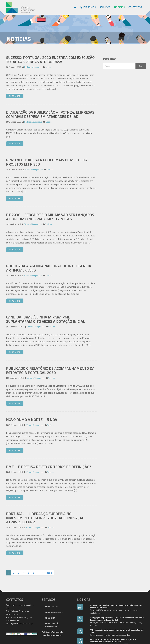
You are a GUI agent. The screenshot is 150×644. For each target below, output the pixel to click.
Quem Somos (88, 7)
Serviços (105, 7)
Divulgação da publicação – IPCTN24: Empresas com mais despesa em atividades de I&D (50, 112)
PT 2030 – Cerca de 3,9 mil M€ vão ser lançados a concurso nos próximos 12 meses (50, 214)
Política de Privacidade (52, 629)
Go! (141, 63)
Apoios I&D (50, 615)
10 (80, 629)
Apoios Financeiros (54, 610)
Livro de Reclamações (52, 632)
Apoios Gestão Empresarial (52, 622)
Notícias (119, 7)
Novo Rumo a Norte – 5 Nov (32, 417)
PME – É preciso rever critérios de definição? (49, 464)
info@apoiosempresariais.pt (21, 621)
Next (50, 570)
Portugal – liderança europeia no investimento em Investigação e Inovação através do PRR (45, 515)
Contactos (135, 7)
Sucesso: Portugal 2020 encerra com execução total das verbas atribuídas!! (50, 57)
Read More (15, 93)
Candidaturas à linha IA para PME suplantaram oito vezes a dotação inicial (46, 316)
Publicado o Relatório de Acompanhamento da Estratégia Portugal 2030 (50, 368)
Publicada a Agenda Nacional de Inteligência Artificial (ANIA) (49, 265)
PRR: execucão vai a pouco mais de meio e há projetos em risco (47, 159)
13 (80, 604)
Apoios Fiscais (52, 604)
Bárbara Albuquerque (33, 64)
